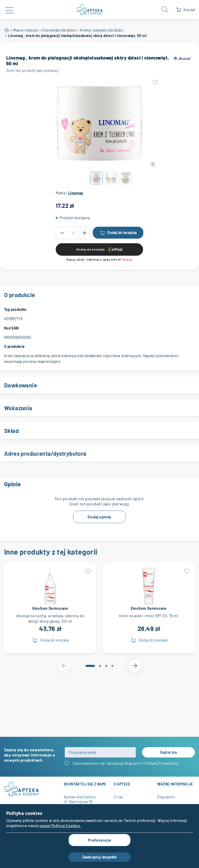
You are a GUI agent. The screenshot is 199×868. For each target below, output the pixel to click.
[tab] (90, 666)
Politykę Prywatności (162, 763)
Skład (99, 431)
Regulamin (133, 763)
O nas (118, 797)
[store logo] (90, 10)
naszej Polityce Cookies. (60, 826)
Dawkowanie (99, 385)
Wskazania (99, 408)
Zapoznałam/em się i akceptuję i (126, 763)
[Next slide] (135, 666)
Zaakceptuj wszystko (100, 857)
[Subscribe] (168, 752)
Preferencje (99, 840)
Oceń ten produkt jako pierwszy (32, 71)
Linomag (76, 193)
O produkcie (99, 295)
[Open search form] (165, 10)
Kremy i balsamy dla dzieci (102, 30)
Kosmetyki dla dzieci (59, 30)
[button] (97, 178)
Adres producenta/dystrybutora (99, 453)
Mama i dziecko (26, 30)
